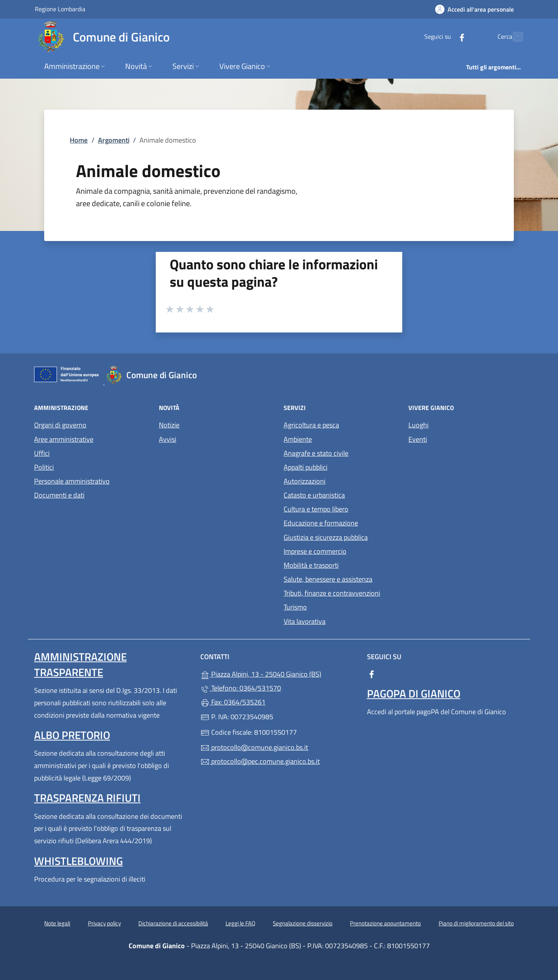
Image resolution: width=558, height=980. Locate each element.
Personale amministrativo (72, 481)
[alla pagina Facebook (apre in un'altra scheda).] (445, 37)
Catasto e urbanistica (314, 495)
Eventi (418, 439)
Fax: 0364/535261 (233, 702)
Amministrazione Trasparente (80, 664)
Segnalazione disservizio (303, 923)
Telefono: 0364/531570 (241, 688)
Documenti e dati (59, 495)
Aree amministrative (64, 439)
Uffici (42, 453)
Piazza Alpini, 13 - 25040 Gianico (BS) (279, 673)
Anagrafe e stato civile (316, 453)
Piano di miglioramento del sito (476, 923)
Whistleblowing (78, 861)
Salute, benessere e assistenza (328, 579)
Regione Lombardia (60, 9)
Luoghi (418, 425)
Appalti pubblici (306, 467)
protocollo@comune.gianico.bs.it (254, 747)
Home (79, 140)
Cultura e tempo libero (316, 509)
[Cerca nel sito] (514, 37)
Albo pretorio (72, 735)
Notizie (169, 425)
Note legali (57, 923)
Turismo (295, 607)
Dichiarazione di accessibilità (173, 923)
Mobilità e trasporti (311, 565)
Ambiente (298, 439)
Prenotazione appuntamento (385, 923)
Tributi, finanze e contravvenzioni (332, 593)
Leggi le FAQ (240, 923)
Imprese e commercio (315, 551)
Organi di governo (60, 425)
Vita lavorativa (305, 621)
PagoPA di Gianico (414, 693)
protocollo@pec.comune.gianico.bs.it (260, 761)
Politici (44, 467)
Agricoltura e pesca (311, 425)
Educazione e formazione (321, 523)
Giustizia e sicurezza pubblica (326, 537)
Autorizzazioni (305, 481)
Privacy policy (104, 923)
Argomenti (114, 140)
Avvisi (168, 439)
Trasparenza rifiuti (87, 798)
